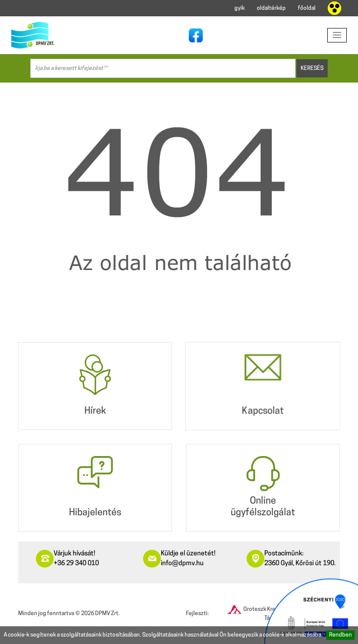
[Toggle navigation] (337, 35)
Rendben (341, 635)
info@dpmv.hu (182, 564)
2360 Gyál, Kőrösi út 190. (300, 564)
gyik (240, 8)
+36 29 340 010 (76, 564)
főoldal (307, 8)
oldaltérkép (271, 8)
